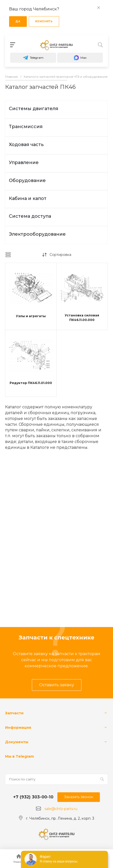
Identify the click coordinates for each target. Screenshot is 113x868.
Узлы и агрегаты (31, 316)
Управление (24, 163)
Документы (17, 742)
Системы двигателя (33, 109)
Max (80, 58)
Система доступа (30, 216)
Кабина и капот (28, 198)
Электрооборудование (37, 234)
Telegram (33, 58)
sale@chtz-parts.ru (61, 809)
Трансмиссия (26, 127)
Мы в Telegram (19, 756)
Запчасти (14, 713)
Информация (18, 728)
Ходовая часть (26, 145)
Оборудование (27, 180)
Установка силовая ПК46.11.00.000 (82, 318)
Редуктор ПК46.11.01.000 (31, 383)
